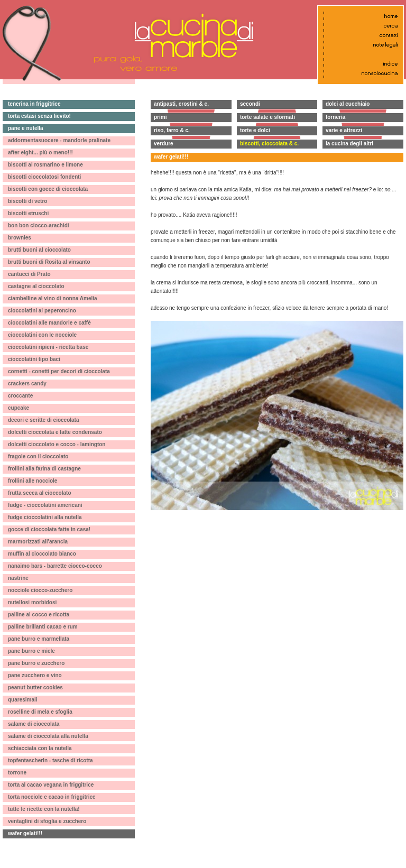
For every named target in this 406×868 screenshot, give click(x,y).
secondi (250, 104)
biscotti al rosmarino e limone (45, 165)
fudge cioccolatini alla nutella (45, 517)
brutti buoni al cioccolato (39, 250)
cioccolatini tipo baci (34, 359)
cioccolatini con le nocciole (42, 335)
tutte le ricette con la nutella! (44, 809)
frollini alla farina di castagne (44, 469)
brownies (20, 238)
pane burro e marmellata (39, 639)
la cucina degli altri (349, 144)
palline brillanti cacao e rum (43, 627)
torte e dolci (255, 130)
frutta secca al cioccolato (40, 493)
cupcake (19, 408)
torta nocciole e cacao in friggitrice (52, 797)
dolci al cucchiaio (348, 104)
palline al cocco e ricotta (39, 615)
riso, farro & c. (172, 130)
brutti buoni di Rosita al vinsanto (49, 262)
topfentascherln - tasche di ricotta (50, 760)
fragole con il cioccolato (38, 456)
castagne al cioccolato (36, 286)
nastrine (18, 578)
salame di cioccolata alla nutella (48, 736)
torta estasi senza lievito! (39, 116)
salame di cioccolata (34, 724)
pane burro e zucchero (36, 663)
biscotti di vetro (27, 201)
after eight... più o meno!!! (40, 153)
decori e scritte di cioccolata (44, 420)
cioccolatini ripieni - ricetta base (48, 347)
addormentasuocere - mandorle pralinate (59, 140)
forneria (335, 117)
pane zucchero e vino (35, 675)
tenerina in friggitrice (34, 104)
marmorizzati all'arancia (38, 542)
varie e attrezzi (344, 130)
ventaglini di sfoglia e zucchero (47, 821)
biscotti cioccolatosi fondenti (44, 177)
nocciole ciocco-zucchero (40, 590)
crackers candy (27, 384)
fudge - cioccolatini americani (45, 505)
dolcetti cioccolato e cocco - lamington (57, 444)
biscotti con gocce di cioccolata (48, 189)
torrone (17, 773)
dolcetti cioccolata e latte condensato (55, 432)
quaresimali (23, 700)
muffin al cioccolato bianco (42, 554)
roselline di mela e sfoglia (40, 712)
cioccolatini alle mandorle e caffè (49, 323)
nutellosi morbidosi (32, 602)
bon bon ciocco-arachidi (39, 225)
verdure (164, 144)
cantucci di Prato (29, 274)
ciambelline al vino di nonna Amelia (53, 298)
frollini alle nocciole (33, 481)
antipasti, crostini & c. (181, 104)
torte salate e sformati (267, 117)
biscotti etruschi (28, 213)
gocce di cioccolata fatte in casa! (49, 529)
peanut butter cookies (35, 687)
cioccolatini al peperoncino (42, 311)
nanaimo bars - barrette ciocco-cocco (55, 566)
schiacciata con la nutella (40, 748)
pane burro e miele (31, 651)
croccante (20, 396)
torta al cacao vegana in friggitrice (51, 785)
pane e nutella (26, 128)
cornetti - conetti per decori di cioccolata (59, 371)
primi (160, 117)
